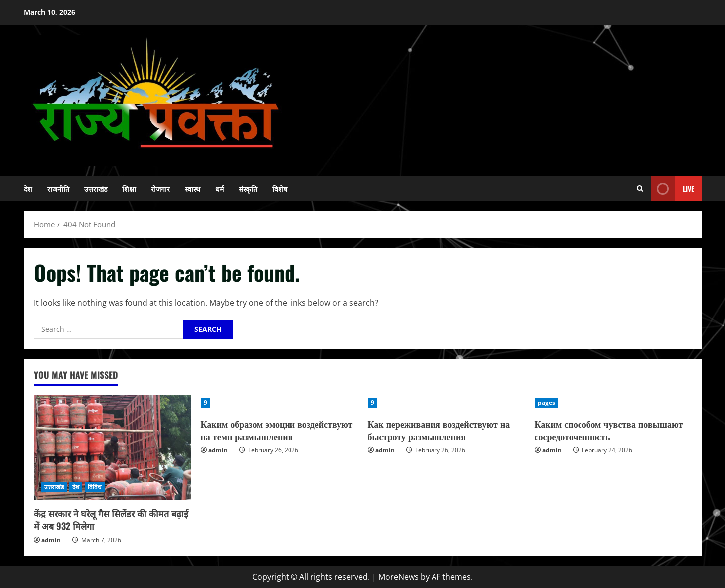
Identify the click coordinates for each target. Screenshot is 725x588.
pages (547, 402)
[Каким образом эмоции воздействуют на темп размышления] (279, 403)
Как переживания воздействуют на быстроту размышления (439, 430)
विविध (94, 487)
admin (51, 540)
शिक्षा (129, 189)
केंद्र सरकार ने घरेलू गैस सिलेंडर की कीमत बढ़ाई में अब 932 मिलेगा (111, 519)
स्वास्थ (193, 189)
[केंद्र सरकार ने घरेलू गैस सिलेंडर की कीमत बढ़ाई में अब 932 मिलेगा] (112, 447)
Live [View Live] (672, 189)
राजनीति (58, 189)
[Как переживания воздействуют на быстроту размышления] (446, 403)
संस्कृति (248, 189)
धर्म (219, 189)
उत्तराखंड (96, 189)
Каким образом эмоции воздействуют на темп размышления (277, 430)
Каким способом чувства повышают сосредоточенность (609, 430)
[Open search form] (640, 189)
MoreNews (398, 577)
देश (28, 189)
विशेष (280, 189)
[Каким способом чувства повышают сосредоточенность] (613, 403)
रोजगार (160, 189)
